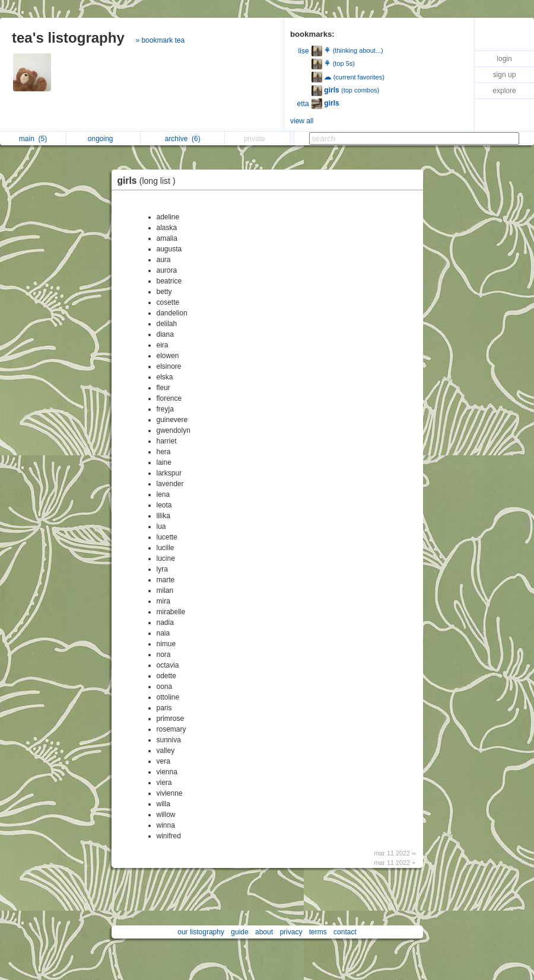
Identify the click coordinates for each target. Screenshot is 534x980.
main (33, 139)
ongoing (104, 139)
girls (150, 181)
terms (318, 932)
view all (302, 121)
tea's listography (68, 38)
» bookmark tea (160, 40)
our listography (201, 932)
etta (303, 104)
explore (504, 91)
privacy (291, 932)
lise (304, 51)
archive (183, 139)
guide (239, 932)
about (264, 932)
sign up (505, 75)
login (504, 59)
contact (345, 932)
